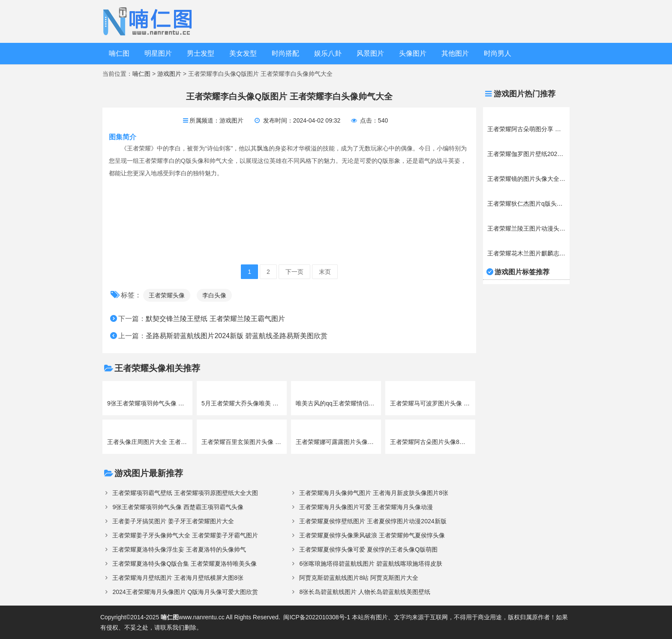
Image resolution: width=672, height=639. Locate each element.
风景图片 (370, 53)
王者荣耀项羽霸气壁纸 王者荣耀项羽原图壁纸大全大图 (185, 493)
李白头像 (214, 295)
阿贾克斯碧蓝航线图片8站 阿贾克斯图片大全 (359, 578)
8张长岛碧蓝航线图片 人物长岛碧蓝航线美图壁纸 (365, 592)
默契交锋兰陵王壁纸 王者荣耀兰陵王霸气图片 (215, 319)
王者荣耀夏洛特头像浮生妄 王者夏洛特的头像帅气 (179, 549)
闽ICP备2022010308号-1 (317, 617)
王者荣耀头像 (167, 295)
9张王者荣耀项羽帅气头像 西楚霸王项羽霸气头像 (178, 507)
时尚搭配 (285, 53)
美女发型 (243, 53)
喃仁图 (119, 53)
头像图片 (413, 53)
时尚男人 (498, 53)
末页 (325, 272)
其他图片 (455, 53)
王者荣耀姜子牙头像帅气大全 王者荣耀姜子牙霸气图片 (185, 535)
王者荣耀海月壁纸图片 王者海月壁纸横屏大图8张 (178, 578)
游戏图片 (169, 74)
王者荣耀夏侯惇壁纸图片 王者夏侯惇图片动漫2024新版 (373, 521)
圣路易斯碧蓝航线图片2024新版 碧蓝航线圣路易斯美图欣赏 (237, 336)
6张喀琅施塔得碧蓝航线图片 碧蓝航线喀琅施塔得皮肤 (371, 564)
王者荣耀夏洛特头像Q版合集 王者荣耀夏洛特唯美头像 (184, 564)
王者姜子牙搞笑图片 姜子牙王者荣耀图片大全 (173, 521)
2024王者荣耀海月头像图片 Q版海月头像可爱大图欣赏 (185, 592)
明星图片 (158, 53)
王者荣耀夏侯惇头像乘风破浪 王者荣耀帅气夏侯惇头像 (372, 535)
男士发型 (201, 53)
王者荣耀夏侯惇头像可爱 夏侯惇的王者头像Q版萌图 (368, 549)
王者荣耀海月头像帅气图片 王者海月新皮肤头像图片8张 (374, 493)
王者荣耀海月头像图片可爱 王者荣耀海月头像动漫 (366, 507)
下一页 (294, 272)
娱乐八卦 (328, 53)
